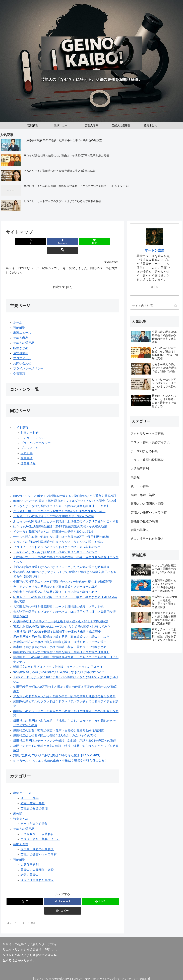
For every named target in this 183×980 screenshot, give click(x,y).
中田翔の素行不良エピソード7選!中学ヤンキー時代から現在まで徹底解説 (63, 573)
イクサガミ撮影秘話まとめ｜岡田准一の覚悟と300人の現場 (53, 522)
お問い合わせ (22, 354)
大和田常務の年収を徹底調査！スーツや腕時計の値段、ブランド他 (58, 597)
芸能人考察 (21, 329)
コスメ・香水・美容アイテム (40, 830)
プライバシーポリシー (28, 359)
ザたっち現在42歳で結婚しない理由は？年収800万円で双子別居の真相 (61, 528)
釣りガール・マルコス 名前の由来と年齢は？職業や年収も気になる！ (60, 751)
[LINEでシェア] (72, 241)
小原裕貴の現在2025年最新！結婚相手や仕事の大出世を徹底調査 (57, 623)
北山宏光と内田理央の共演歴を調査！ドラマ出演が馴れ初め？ (55, 583)
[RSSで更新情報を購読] (157, 287)
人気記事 (27, 444)
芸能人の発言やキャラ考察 (39, 845)
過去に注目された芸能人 (37, 871)
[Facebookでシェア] (53, 241)
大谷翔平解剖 (30, 855)
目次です (59, 278)
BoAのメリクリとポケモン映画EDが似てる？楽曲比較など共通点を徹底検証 (65, 487)
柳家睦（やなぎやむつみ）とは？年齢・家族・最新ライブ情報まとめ (60, 638)
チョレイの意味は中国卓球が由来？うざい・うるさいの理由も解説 (58, 533)
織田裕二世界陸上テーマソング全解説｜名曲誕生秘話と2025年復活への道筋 (65, 731)
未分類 (18, 804)
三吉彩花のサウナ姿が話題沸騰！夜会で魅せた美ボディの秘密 (55, 543)
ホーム (18, 313)
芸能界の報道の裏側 (34, 799)
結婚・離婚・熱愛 (33, 794)
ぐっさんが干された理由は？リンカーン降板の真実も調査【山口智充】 (61, 497)
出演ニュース (22, 323)
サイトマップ (109, 970)
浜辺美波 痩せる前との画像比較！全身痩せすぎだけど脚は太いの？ (59, 663)
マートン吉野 (155, 250)
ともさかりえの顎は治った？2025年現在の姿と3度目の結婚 (53, 507)
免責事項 (19, 364)
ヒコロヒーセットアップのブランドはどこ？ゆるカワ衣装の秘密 (57, 538)
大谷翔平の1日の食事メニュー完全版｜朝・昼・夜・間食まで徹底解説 (61, 612)
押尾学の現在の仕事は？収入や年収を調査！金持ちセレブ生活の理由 (60, 633)
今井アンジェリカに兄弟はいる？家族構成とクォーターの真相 (55, 578)
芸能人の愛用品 (24, 334)
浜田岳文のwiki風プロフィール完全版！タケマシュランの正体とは (58, 658)
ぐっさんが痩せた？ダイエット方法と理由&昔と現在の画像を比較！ (59, 502)
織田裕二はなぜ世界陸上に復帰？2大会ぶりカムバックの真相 (55, 726)
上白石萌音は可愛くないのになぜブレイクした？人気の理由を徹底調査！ (63, 558)
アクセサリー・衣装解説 (37, 825)
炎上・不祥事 (30, 789)
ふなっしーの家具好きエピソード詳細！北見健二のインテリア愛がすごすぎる (66, 512)
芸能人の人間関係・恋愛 (37, 861)
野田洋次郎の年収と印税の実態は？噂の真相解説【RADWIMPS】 (58, 746)
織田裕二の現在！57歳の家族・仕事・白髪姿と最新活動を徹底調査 (58, 721)
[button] (91, 241)
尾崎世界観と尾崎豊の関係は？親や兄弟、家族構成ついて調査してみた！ (63, 628)
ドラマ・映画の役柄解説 (37, 840)
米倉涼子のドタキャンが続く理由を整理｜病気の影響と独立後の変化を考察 (64, 687)
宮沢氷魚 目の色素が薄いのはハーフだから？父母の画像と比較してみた (62, 617)
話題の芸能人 (30, 866)
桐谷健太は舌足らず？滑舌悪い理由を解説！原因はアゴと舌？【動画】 (61, 643)
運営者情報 (21, 344)
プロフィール (22, 349)
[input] (155, 306)
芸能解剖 (19, 318)
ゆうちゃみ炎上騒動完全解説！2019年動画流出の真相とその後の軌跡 (60, 517)
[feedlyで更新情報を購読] (152, 287)
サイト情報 (21, 418)
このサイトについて (34, 429)
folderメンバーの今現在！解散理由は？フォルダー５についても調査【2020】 (65, 492)
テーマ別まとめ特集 (34, 815)
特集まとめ (21, 339)
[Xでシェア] (34, 241)
